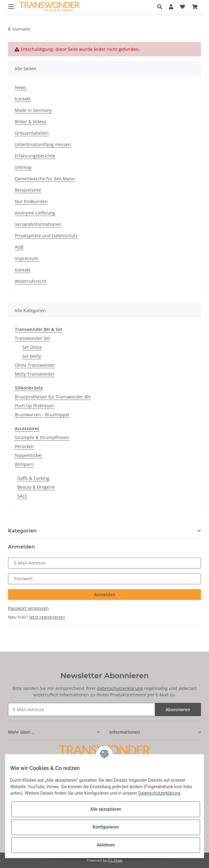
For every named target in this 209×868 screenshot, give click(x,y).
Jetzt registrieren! (47, 617)
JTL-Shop (115, 860)
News (20, 87)
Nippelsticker (29, 455)
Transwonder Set (32, 338)
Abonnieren (178, 709)
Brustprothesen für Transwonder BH (53, 397)
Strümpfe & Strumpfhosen (42, 437)
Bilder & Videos (31, 122)
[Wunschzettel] (182, 7)
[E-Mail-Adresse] (82, 709)
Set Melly (32, 356)
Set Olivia (32, 347)
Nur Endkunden (31, 201)
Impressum (27, 258)
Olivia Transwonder (35, 365)
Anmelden (105, 595)
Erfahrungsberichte (35, 156)
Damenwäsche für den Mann (45, 179)
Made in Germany (33, 110)
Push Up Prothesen (35, 406)
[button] (161, 7)
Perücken (24, 446)
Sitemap (23, 167)
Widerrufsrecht (31, 281)
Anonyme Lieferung (35, 213)
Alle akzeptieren (106, 809)
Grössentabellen (32, 133)
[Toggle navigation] (11, 4)
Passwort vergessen (28, 608)
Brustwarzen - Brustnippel (42, 415)
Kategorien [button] (22, 531)
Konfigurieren (106, 827)
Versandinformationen (38, 224)
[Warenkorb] (195, 7)
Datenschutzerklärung (120, 688)
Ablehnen (106, 845)
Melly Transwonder (35, 374)
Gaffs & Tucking (33, 478)
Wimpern (24, 464)
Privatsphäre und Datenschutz (46, 236)
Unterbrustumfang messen (43, 144)
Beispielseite (28, 190)
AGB (19, 247)
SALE (22, 496)
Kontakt (23, 99)
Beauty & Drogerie (36, 487)
